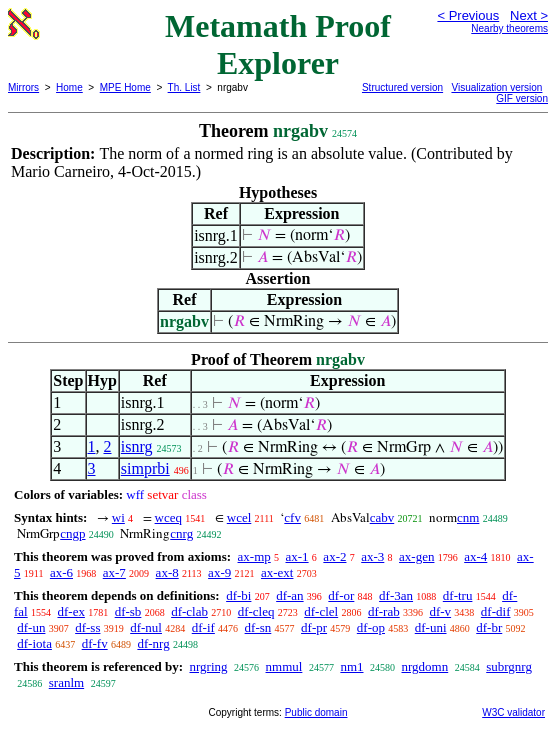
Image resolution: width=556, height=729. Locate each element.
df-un (31, 627)
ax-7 (114, 572)
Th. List (184, 87)
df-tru (458, 595)
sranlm (66, 682)
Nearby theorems (509, 28)
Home (69, 87)
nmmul (284, 666)
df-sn (258, 627)
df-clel (321, 611)
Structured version (402, 87)
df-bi (238, 595)
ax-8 (167, 572)
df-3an (396, 595)
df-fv (95, 643)
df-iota (34, 643)
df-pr (314, 627)
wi (118, 517)
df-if (203, 627)
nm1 (351, 666)
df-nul (146, 627)
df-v (440, 611)
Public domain (316, 712)
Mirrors (23, 87)
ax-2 (334, 556)
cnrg (181, 533)
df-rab (384, 611)
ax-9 (219, 572)
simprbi (145, 468)
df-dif (496, 611)
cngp (72, 533)
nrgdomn (425, 666)
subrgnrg (509, 666)
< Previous (468, 15)
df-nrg (153, 643)
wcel (239, 517)
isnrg (137, 446)
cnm (468, 517)
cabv (382, 517)
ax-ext (277, 572)
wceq (168, 517)
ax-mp (254, 556)
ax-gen (416, 556)
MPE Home (125, 87)
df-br (489, 627)
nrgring (208, 666)
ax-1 (297, 556)
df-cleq (256, 611)
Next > (529, 15)
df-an (289, 595)
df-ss (87, 627)
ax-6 (61, 572)
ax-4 (475, 556)
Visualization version (496, 87)
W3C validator (513, 712)
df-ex (70, 611)
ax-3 (372, 556)
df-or (341, 595)
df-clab (189, 611)
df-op (371, 627)
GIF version (522, 98)
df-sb (128, 611)
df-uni (431, 627)
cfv (292, 517)
